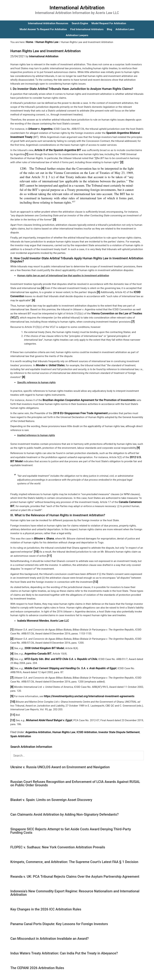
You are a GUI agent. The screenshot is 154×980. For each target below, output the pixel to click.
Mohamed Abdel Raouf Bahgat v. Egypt (47, 710)
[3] (54, 218)
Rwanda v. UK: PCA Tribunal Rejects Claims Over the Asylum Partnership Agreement (75, 866)
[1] (23, 153)
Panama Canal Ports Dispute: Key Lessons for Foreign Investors (59, 914)
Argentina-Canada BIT (37, 645)
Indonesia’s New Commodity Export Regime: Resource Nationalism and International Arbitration (75, 882)
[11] (49, 549)
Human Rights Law (64, 722)
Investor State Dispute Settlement (119, 722)
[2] (122, 161)
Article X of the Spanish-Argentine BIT (56, 149)
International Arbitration (77, 8)
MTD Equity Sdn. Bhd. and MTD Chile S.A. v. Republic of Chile (58, 650)
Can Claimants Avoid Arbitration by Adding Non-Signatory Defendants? (65, 804)
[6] (33, 297)
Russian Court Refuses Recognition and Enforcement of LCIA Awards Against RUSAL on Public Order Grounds (75, 773)
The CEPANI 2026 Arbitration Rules (37, 957)
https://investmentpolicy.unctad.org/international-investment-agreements (86, 687)
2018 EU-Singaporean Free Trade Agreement (79, 409)
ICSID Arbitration (87, 722)
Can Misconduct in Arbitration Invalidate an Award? (50, 928)
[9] (138, 443)
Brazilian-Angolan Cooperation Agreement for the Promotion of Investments (86, 396)
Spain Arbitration (21, 726)
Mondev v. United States (49, 361)
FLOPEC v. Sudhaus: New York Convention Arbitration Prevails (58, 837)
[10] (36, 545)
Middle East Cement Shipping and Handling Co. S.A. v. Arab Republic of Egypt (67, 659)
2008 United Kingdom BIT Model (43, 640)
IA (86, 975)
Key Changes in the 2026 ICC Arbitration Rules (46, 899)
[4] (43, 286)
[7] (133, 318)
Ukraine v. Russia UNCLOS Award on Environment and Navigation (60, 757)
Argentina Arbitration (38, 722)
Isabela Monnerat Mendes (32, 613)
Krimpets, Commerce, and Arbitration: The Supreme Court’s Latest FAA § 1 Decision (74, 851)
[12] (95, 575)
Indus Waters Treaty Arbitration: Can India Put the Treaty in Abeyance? (64, 943)
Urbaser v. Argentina (40, 129)
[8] (24, 373)
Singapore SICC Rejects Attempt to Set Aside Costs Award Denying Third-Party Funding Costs (71, 820)
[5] (98, 290)
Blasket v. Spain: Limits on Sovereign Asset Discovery (51, 789)
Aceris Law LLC (57, 613)
